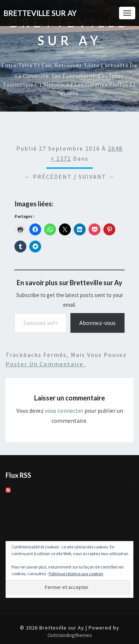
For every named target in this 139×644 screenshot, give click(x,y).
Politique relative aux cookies (76, 574)
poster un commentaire (45, 364)
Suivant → (97, 177)
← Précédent (48, 177)
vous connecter (64, 410)
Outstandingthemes (70, 635)
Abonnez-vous (97, 323)
